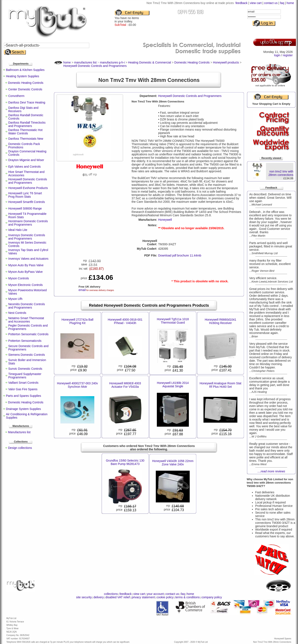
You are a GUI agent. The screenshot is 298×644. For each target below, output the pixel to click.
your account (155, 594)
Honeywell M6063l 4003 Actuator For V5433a (125, 385)
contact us (271, 3)
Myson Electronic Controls (26, 285)
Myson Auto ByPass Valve (25, 272)
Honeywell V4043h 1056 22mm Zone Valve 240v (173, 463)
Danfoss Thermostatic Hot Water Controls (25, 132)
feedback (242, 3)
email (82, 290)
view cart (256, 3)
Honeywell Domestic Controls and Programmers (28, 181)
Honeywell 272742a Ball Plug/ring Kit (77, 321)
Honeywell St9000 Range (25, 208)
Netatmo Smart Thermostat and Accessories (26, 320)
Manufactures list (19, 432)
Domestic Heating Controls (26, 83)
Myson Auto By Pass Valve (26, 265)
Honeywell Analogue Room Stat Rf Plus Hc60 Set (221, 385)
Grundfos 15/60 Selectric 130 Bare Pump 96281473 (125, 462)
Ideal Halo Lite (18, 230)
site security (84, 597)
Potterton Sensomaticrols (25, 341)
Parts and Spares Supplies (24, 396)
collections (111, 594)
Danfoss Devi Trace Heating (27, 102)
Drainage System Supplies (23, 409)
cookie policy (165, 597)
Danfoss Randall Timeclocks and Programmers (27, 124)
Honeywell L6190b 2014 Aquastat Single (173, 385)
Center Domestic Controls (25, 89)
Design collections (20, 448)
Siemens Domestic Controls (27, 355)
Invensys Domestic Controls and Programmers (27, 237)
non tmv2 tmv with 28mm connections (281, 173)
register (288, 55)
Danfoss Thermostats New (26, 139)
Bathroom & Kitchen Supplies (25, 70)
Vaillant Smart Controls (23, 383)
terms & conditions (187, 597)
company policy (212, 597)
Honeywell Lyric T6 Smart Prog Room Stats (25, 195)
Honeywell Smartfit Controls (27, 202)
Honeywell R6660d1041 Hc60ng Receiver (221, 321)
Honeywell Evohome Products (28, 188)
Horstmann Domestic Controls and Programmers (28, 223)
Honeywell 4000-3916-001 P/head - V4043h (125, 321)
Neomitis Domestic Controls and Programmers (27, 306)
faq (282, 3)
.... (271, 471)
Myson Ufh (15, 299)
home (290, 3)
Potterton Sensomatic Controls (28, 334)
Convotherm (16, 96)
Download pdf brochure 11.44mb (180, 255)
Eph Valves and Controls (24, 167)
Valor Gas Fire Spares (23, 389)
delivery (99, 597)
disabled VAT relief (118, 597)
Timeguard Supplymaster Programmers (25, 376)
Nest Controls (17, 313)
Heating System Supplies (22, 76)
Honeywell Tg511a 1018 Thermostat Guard (173, 321)
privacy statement (143, 597)
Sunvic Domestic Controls (25, 369)
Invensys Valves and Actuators (28, 259)
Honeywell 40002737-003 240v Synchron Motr (77, 385)
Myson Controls (19, 278)
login (277, 55)
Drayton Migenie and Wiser (26, 160)
